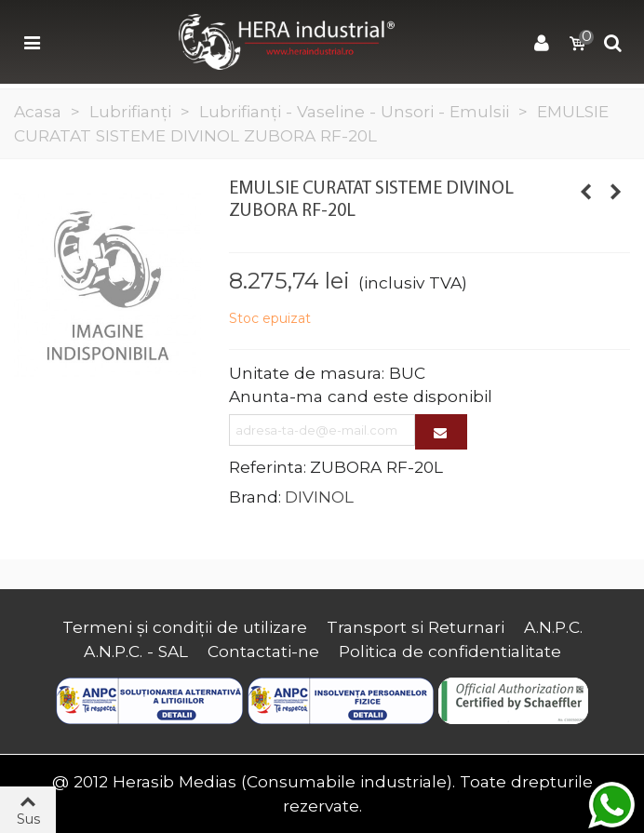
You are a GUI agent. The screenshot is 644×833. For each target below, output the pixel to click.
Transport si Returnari (416, 627)
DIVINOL (319, 497)
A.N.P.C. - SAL (136, 651)
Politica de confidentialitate (450, 651)
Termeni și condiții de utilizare (185, 627)
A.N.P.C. (553, 627)
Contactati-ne (263, 651)
